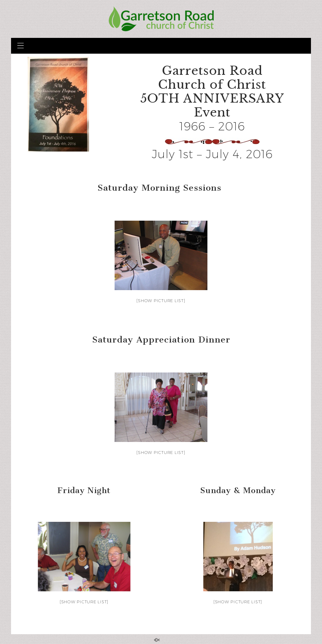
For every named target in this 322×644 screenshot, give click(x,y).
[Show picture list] (161, 301)
